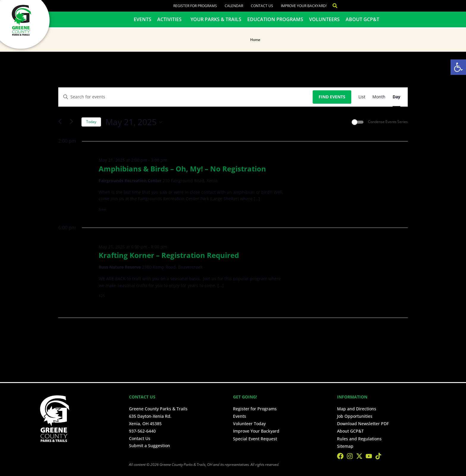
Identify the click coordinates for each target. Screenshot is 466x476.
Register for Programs (195, 6)
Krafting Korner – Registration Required (169, 255)
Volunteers (324, 19)
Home (255, 40)
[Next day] (73, 122)
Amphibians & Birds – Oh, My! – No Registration (182, 169)
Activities (171, 19)
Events (143, 19)
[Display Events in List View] (362, 97)
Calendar (234, 6)
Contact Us (262, 6)
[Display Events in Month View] (379, 97)
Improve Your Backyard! (304, 6)
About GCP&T (362, 19)
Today (91, 122)
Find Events (332, 97)
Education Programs (275, 19)
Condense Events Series (388, 122)
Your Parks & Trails (216, 19)
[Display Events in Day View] (396, 97)
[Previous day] (62, 122)
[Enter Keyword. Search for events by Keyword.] (186, 97)
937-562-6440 (142, 431)
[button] (458, 67)
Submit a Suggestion (149, 446)
